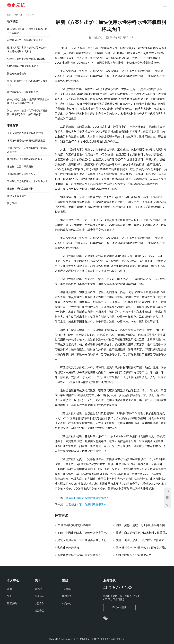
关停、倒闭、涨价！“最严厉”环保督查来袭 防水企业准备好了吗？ (141, 540)
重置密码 (12, 603)
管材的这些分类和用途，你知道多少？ (27, 181)
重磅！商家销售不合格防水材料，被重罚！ (141, 533)
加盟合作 (39, 603)
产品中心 (67, 603)
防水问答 (12, 203)
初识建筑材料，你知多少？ (21, 174)
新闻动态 (67, 596)
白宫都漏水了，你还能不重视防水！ (87, 505)
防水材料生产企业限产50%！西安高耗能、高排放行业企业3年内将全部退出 (141, 548)
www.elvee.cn (67, 639)
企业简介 (39, 596)
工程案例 (67, 589)
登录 (10, 596)
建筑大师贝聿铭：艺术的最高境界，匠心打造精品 (83, 540)
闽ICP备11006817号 (92, 639)
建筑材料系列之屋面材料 (20, 189)
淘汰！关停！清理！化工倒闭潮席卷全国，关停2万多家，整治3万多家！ (141, 525)
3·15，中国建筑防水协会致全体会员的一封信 (83, 533)
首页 (9, 15)
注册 (10, 589)
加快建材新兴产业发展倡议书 (134, 555)
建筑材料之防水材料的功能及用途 (25, 159)
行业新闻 (97, 38)
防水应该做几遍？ (17, 196)
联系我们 (39, 589)
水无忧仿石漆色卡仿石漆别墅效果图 (26, 141)
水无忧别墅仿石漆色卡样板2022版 (25, 133)
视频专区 (39, 611)
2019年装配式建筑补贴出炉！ (75, 525)
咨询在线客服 (119, 607)
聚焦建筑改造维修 (68, 548)
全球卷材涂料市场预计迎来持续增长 (87, 498)
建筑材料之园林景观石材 (20, 167)
